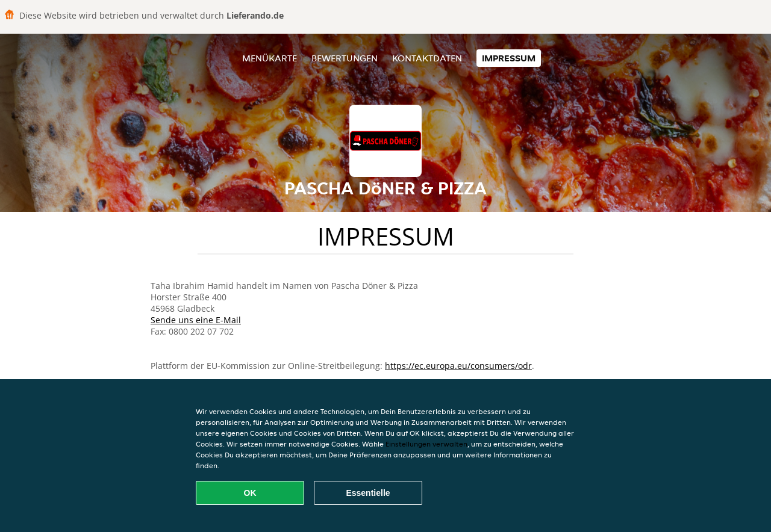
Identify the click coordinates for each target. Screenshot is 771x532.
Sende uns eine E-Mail (196, 320)
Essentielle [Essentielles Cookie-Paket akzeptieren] (368, 493)
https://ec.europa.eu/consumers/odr (458, 366)
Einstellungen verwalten (426, 444)
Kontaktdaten (427, 58)
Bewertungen (345, 58)
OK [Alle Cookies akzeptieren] (250, 493)
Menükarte (270, 58)
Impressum (509, 58)
